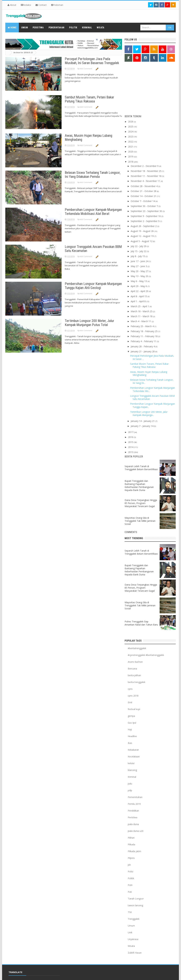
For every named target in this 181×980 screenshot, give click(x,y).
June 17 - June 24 (140, 261)
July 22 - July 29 (139, 246)
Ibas (130, 743)
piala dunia (133, 824)
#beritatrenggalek (137, 648)
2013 (131, 452)
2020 (131, 151)
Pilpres (131, 858)
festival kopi (134, 709)
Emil (130, 702)
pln (129, 865)
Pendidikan (133, 811)
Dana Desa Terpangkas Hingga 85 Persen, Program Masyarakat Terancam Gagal (141, 503)
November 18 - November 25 (146, 171)
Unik (130, 932)
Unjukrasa (133, 939)
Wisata (131, 946)
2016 (131, 437)
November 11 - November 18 (146, 176)
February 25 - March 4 (143, 326)
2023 (131, 137)
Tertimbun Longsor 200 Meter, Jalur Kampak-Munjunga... (149, 413)
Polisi (131, 872)
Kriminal (132, 777)
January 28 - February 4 (143, 346)
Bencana (132, 669)
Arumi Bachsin (135, 662)
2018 (131, 162)
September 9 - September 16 (146, 216)
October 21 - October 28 (144, 191)
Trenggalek (134, 919)
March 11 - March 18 (142, 316)
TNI (130, 912)
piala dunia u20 (136, 831)
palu (130, 784)
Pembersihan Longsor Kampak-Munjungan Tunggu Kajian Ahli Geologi (93, 286)
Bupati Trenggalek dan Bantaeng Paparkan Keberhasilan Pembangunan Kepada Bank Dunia (139, 485)
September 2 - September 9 (145, 221)
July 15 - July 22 (139, 251)
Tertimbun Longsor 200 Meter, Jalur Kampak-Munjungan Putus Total (89, 323)
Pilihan (131, 838)
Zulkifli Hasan (135, 953)
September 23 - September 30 (147, 211)
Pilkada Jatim (134, 851)
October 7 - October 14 (143, 201)
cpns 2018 (133, 696)
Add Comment (86, 69)
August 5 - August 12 (142, 241)
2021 (131, 147)
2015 (131, 442)
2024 (131, 132)
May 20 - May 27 (140, 271)
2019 (131, 156)
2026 (131, 122)
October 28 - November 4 (144, 186)
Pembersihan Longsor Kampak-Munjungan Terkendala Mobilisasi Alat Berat (93, 212)
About (12, 5)
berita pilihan (134, 675)
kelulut (131, 763)
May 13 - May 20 (140, 276)
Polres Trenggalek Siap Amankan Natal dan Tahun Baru (141, 623)
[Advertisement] (145, 89)
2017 (131, 432)
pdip (130, 790)
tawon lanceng (135, 905)
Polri (130, 885)
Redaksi (26, 5)
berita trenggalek (137, 682)
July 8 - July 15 (138, 256)
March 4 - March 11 (141, 321)
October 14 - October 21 (144, 196)
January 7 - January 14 (142, 426)
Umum (131, 926)
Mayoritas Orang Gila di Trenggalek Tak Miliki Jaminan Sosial (140, 521)
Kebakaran (133, 750)
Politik (131, 878)
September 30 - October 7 (145, 206)
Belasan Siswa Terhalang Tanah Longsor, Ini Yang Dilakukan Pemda (93, 175)
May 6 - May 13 (139, 281)
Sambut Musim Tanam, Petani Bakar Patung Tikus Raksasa (89, 99)
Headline (132, 736)
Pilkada (131, 844)
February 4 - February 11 (144, 341)
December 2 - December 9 (145, 166)
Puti (130, 892)
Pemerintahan (135, 797)
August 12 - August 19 (143, 236)
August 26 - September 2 (144, 226)
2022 (131, 142)
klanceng (132, 770)
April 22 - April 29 (140, 291)
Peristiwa (133, 817)
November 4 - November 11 (146, 181)
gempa (131, 716)
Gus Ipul (132, 723)
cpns (130, 689)
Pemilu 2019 (134, 804)
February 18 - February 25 (144, 331)
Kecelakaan (134, 757)
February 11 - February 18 (144, 336)
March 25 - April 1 (140, 306)
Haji (130, 729)
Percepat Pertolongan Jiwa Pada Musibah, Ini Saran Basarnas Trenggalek (92, 61)
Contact (41, 5)
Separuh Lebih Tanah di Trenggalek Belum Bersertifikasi (141, 468)
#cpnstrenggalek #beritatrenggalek (146, 655)
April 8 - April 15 (139, 296)
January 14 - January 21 (143, 421)
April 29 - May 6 (139, 286)
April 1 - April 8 (138, 301)
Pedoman (57, 5)
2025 (131, 127)
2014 (131, 447)
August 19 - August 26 (143, 231)
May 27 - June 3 (139, 266)
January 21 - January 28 (143, 351)
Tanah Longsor (136, 899)
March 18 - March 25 (142, 311)
